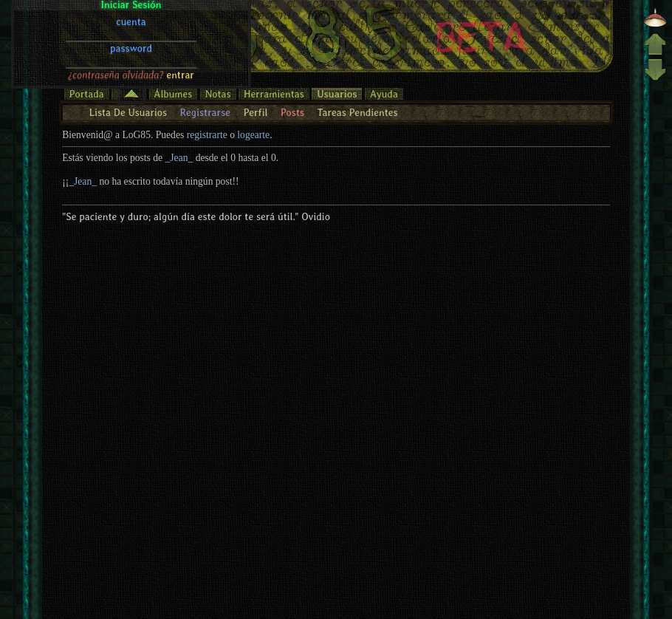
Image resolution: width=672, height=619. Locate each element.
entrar (180, 17)
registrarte (207, 135)
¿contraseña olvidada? (116, 17)
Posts (292, 112)
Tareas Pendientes (357, 112)
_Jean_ (179, 158)
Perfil (255, 112)
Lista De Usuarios (128, 112)
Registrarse (205, 112)
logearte (253, 135)
